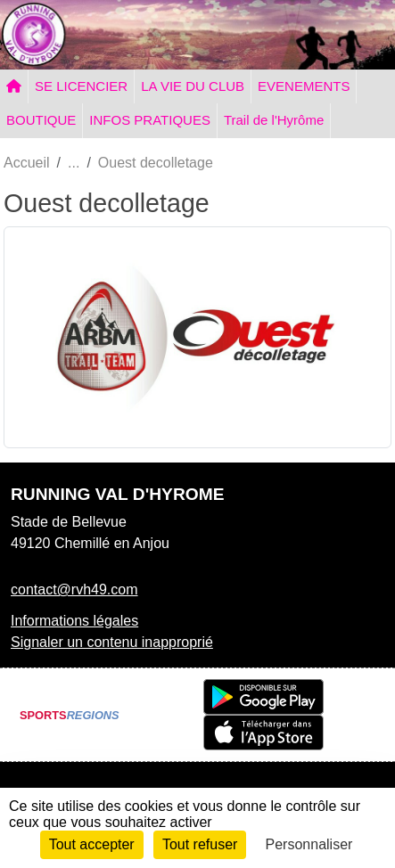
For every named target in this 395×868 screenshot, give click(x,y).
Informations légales (74, 621)
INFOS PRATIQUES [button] (150, 120)
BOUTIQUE (41, 120)
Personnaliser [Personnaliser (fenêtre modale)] (309, 844)
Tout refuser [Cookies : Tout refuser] (200, 844)
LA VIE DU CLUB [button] (193, 86)
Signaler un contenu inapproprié (112, 642)
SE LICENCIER (81, 86)
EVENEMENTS (304, 86)
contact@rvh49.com (74, 590)
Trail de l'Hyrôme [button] (274, 120)
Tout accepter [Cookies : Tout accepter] (92, 844)
